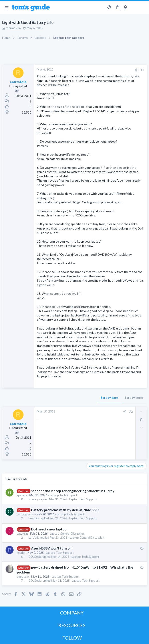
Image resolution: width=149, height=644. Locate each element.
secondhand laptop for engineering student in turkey (73, 491)
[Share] (136, 70)
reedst (21, 553)
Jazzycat (22, 534)
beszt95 (34, 518)
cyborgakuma (26, 514)
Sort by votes (134, 398)
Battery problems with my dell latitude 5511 (65, 510)
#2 (131, 412)
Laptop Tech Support (63, 495)
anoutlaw (23, 577)
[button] (7, 8)
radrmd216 (13, 28)
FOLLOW (72, 638)
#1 (142, 70)
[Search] (143, 8)
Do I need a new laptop (49, 529)
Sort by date (109, 398)
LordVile (34, 538)
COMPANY (72, 613)
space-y (22, 495)
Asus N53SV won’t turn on (51, 548)
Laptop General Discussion (67, 534)
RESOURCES (72, 625)
